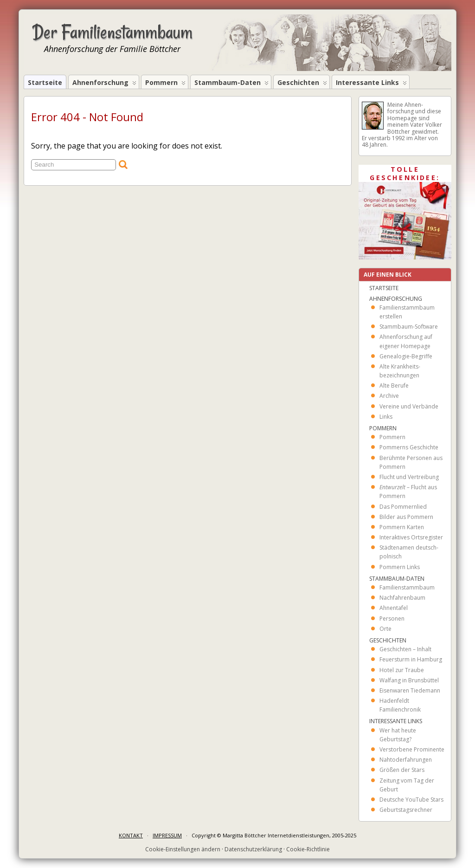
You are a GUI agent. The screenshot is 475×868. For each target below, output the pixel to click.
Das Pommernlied (403, 507)
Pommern (165, 83)
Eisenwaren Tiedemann (410, 690)
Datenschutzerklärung (253, 849)
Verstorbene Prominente (412, 749)
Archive (389, 396)
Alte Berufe (394, 385)
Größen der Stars (402, 770)
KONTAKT (131, 835)
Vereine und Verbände (409, 406)
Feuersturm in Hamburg (411, 659)
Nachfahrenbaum (402, 598)
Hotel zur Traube (402, 670)
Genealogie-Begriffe (406, 356)
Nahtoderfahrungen (406, 760)
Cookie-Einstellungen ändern (183, 849)
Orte (385, 629)
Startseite (45, 82)
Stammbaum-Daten (231, 83)
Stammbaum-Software (409, 327)
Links (386, 417)
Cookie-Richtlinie (308, 849)
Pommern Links (400, 567)
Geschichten (302, 83)
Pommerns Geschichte (409, 447)
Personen (392, 619)
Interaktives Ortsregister (411, 537)
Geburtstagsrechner (406, 810)
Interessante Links (371, 83)
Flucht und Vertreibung (409, 477)
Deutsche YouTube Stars (411, 800)
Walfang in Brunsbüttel (409, 680)
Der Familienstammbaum (112, 32)
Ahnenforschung (104, 83)
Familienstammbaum (407, 587)
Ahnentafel (394, 608)
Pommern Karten (402, 527)
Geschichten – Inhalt (405, 649)
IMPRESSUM (167, 835)
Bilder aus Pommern (406, 517)
